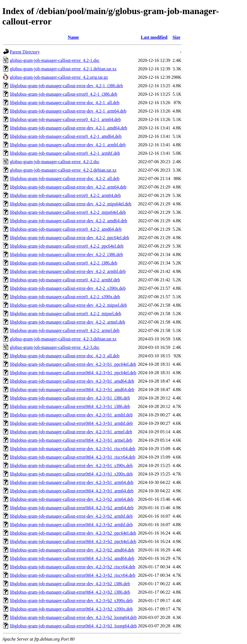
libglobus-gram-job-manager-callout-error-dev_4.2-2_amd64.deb (69, 221)
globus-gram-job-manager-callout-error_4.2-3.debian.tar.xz (63, 339)
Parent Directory (25, 52)
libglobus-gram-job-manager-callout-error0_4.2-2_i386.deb (64, 263)
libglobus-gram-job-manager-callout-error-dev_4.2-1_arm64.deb (68, 111)
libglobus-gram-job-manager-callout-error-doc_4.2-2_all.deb (65, 179)
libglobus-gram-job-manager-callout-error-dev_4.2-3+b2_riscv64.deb (73, 567)
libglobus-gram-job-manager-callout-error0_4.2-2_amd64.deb (66, 229)
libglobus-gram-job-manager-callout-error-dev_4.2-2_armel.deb (68, 322)
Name (73, 37)
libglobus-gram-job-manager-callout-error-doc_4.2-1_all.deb (65, 103)
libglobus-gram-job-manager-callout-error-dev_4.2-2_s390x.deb (68, 288)
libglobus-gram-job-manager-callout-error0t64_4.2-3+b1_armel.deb (71, 440)
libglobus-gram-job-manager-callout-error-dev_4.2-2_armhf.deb (68, 271)
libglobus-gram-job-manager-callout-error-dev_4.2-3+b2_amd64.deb (72, 550)
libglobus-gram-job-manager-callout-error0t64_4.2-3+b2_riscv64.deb (73, 575)
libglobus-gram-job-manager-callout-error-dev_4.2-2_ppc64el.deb (69, 238)
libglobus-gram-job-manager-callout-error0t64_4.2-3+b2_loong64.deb (73, 626)
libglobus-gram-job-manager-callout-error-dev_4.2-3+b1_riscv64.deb (73, 449)
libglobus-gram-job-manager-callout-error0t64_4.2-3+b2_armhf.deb (71, 525)
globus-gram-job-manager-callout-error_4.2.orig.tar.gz (59, 77)
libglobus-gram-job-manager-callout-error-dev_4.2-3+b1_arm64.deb (72, 482)
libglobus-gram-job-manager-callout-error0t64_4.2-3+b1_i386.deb (70, 406)
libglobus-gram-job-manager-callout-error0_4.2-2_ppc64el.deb (67, 246)
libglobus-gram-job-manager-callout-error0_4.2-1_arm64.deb (65, 119)
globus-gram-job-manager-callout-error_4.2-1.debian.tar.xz (63, 69)
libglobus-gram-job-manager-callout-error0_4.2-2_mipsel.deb (66, 314)
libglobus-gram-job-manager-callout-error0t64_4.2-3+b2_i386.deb (70, 592)
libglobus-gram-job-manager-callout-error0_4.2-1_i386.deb (64, 94)
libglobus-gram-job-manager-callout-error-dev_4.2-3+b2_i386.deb (70, 584)
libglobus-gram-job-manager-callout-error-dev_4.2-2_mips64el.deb (71, 204)
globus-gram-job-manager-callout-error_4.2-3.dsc (55, 347)
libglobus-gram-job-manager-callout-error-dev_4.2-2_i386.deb (66, 254)
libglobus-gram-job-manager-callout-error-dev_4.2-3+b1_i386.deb (70, 398)
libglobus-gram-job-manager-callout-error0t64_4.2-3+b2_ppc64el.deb (73, 541)
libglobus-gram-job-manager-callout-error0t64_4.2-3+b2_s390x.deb (71, 609)
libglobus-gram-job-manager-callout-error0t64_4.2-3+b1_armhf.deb (71, 423)
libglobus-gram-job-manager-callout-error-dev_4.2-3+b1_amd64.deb (72, 381)
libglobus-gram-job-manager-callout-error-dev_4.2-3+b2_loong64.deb (73, 617)
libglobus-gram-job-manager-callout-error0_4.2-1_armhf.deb (65, 153)
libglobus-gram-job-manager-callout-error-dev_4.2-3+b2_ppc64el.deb (73, 533)
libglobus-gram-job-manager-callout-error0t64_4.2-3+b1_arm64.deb (72, 491)
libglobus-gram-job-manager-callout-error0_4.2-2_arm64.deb (65, 195)
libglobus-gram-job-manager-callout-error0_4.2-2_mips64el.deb (68, 212)
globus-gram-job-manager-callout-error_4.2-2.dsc (55, 162)
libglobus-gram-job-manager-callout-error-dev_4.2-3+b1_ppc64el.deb (73, 364)
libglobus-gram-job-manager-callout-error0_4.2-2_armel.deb (65, 330)
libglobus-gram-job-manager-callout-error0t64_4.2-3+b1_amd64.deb (72, 390)
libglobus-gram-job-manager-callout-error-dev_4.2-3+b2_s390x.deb (71, 601)
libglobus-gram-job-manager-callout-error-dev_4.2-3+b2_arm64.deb (72, 499)
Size (176, 37)
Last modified (154, 37)
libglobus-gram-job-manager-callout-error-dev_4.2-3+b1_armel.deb (71, 432)
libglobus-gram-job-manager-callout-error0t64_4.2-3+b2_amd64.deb (72, 558)
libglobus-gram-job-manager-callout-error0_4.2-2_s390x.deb (65, 297)
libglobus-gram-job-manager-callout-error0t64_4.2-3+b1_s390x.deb (71, 474)
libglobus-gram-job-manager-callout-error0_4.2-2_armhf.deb (65, 280)
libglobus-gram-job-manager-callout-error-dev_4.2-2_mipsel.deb (68, 305)
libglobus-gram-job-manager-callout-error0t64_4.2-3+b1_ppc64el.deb (73, 373)
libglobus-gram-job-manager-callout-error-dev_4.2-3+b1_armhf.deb (71, 415)
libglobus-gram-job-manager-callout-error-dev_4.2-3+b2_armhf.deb (71, 516)
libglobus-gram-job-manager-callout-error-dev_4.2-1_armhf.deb (68, 145)
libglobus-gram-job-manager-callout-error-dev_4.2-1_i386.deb (66, 86)
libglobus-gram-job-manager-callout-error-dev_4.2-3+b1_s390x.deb (71, 465)
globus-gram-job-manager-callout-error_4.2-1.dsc (55, 60)
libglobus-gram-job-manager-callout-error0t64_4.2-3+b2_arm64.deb (72, 508)
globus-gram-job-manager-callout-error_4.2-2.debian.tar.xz (63, 170)
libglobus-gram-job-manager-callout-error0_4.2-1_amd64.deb (66, 136)
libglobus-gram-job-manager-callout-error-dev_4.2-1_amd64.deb (69, 128)
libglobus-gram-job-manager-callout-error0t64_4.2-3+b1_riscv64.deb (73, 457)
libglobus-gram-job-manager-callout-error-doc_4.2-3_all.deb (65, 356)
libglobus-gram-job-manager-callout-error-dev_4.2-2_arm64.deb (68, 187)
